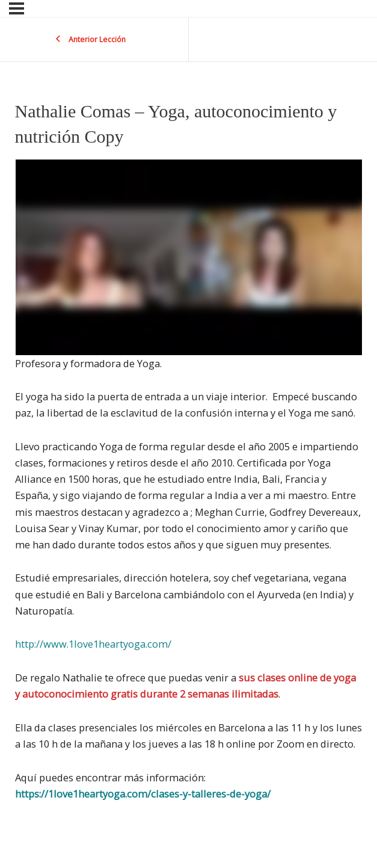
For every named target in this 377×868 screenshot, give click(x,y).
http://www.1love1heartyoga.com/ (93, 644)
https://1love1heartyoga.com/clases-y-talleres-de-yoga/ (143, 794)
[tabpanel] (189, 481)
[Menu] (17, 8)
